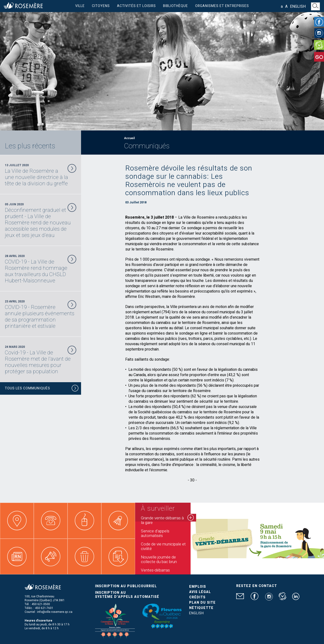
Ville (80, 6)
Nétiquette (201, 608)
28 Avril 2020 (41, 269)
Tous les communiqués (42, 389)
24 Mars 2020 (41, 360)
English (298, 7)
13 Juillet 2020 (41, 175)
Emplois (198, 587)
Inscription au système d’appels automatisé (127, 595)
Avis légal (200, 592)
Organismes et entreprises (222, 6)
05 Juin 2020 (41, 220)
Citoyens (101, 6)
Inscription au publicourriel (126, 586)
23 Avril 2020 (41, 314)
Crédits (197, 597)
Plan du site (202, 603)
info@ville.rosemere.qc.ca (55, 612)
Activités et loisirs (136, 6)
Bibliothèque (176, 6)
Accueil (129, 138)
